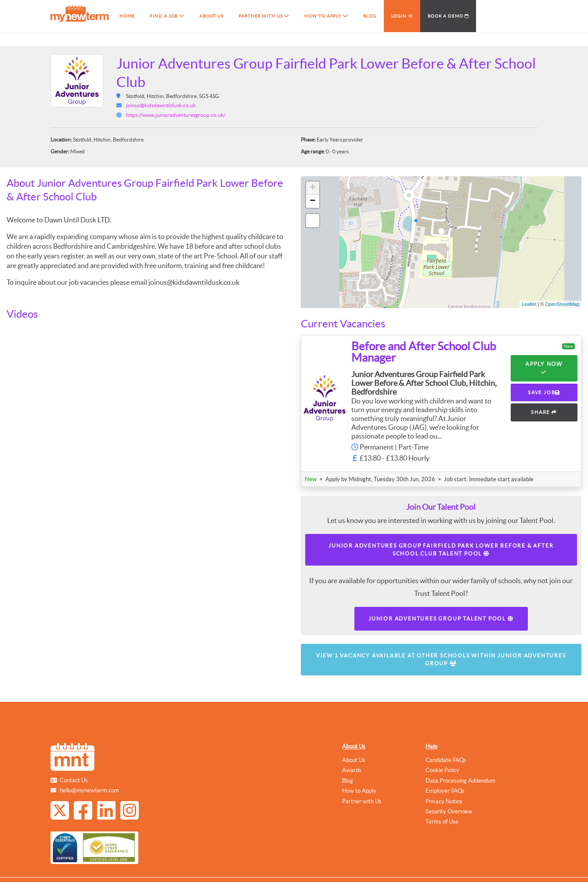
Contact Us (74, 780)
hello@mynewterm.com (89, 790)
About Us (354, 746)
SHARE (544, 412)
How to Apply (359, 791)
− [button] (312, 201)
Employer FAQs (445, 791)
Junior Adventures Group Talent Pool (441, 619)
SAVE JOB (544, 392)
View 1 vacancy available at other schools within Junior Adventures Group (441, 659)
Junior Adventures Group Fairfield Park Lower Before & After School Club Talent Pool (441, 550)
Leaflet (529, 304)
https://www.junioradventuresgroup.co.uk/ (176, 115)
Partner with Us (362, 801)
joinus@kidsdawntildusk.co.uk (161, 105)
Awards (352, 770)
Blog (348, 781)
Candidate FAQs (446, 760)
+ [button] (312, 188)
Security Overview (449, 811)
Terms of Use (442, 822)
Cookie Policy (442, 770)
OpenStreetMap (562, 304)
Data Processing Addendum (460, 781)
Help (431, 746)
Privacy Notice (444, 801)
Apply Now (544, 368)
